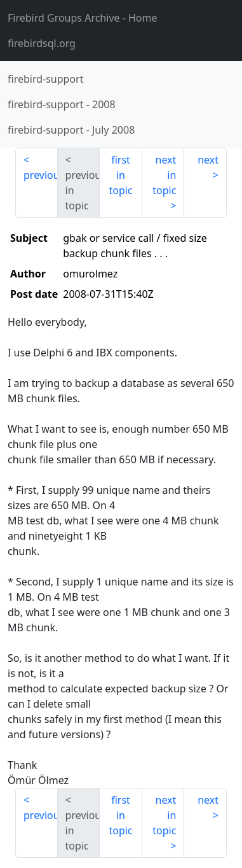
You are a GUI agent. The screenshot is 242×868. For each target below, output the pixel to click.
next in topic (164, 175)
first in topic (120, 175)
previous (41, 175)
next (208, 160)
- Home (83, 18)
